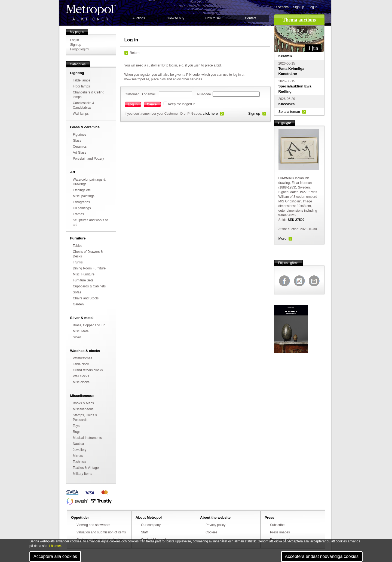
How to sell (213, 18)
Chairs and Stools (86, 298)
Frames (79, 214)
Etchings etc (82, 190)
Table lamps (82, 80)
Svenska (283, 7)
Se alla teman (289, 112)
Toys (76, 426)
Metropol (91, 13)
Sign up (299, 7)
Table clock (81, 364)
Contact (251, 18)
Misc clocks (81, 382)
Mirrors (78, 456)
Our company (151, 525)
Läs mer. (56, 546)
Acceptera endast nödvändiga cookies (322, 556)
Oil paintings (82, 208)
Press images (280, 532)
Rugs (77, 432)
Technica (79, 462)
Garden (78, 304)
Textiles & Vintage (86, 468)
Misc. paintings (84, 196)
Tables (78, 246)
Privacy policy (215, 525)
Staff (144, 532)
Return (135, 53)
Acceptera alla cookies (55, 556)
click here (210, 113)
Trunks (78, 262)
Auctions (139, 18)
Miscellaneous (83, 409)
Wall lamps (81, 114)
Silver (77, 337)
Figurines (80, 135)
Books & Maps (83, 403)
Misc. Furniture (84, 274)
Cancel (152, 104)
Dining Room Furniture (89, 268)
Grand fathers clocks (88, 370)
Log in (313, 7)
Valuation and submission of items (101, 532)
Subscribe (277, 525)
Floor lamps (82, 86)
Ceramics (80, 147)
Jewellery (80, 450)
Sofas (77, 292)
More (283, 239)
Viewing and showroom (93, 525)
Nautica (79, 444)
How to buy (176, 18)
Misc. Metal (81, 331)
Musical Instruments (88, 438)
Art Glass (80, 153)
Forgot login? (80, 49)
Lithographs (82, 202)
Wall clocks (81, 376)
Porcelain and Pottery (89, 159)
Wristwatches (83, 358)
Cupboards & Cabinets (89, 286)
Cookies (211, 532)
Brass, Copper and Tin (89, 325)
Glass (77, 141)
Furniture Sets (83, 280)
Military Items (83, 474)
